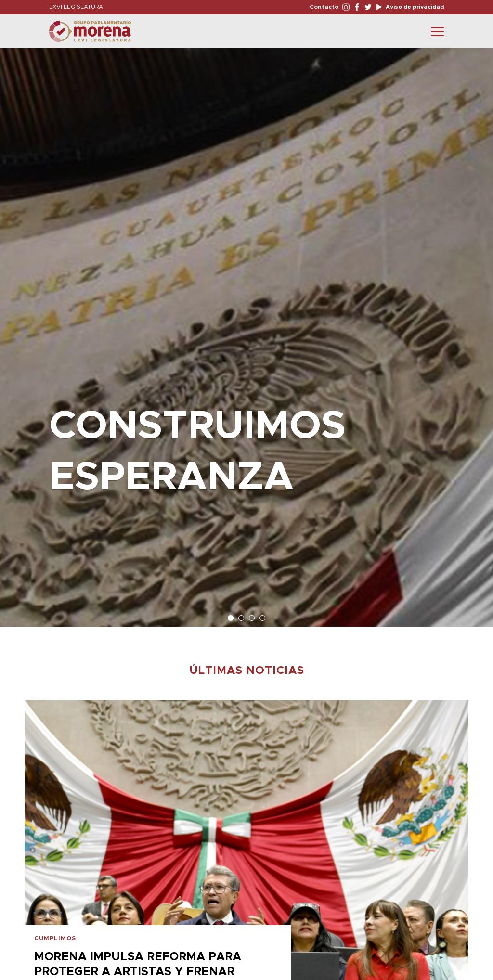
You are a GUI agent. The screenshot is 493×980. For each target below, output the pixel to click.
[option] (246, 333)
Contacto (324, 7)
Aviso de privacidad (414, 7)
